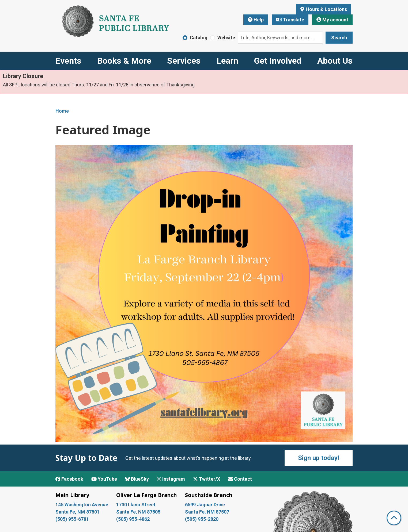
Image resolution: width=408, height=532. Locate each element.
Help (256, 20)
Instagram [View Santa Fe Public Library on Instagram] (171, 479)
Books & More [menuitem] (124, 61)
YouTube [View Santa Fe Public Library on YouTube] (104, 479)
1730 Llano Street (136, 505)
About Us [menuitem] (335, 61)
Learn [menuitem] (227, 61)
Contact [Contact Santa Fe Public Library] (240, 479)
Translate (290, 20)
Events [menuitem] (68, 61)
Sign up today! (319, 458)
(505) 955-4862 (133, 519)
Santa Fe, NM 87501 (78, 512)
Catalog (199, 38)
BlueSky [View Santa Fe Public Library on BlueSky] (137, 479)
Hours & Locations (326, 9)
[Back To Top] (394, 518)
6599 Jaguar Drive (205, 505)
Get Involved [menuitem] (278, 61)
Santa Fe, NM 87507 (208, 512)
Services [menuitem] (184, 61)
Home (62, 111)
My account (332, 20)
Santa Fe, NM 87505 (139, 512)
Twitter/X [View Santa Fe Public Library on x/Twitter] (207, 479)
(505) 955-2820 (202, 519)
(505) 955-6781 (73, 519)
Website (226, 38)
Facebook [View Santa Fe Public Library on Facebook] (69, 479)
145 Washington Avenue (82, 505)
